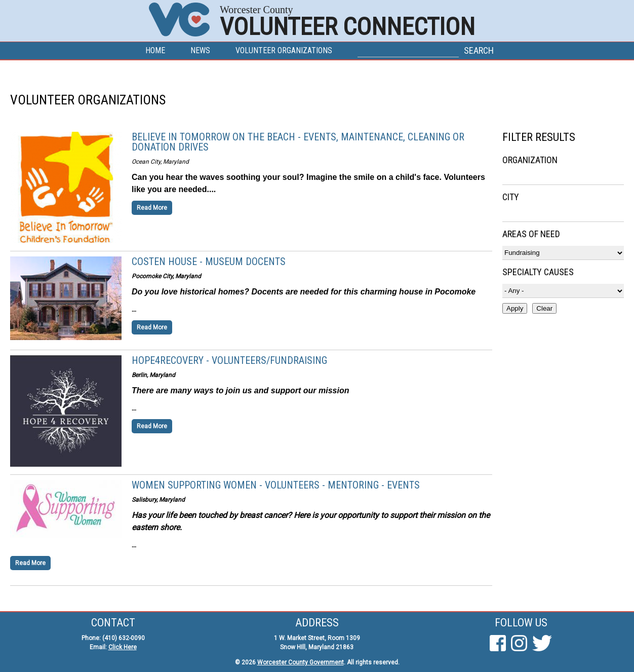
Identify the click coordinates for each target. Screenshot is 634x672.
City (511, 197)
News (200, 50)
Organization (530, 160)
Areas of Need (531, 234)
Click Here (123, 647)
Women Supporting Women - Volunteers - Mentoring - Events (276, 485)
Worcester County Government (301, 662)
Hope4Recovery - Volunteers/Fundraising (229, 360)
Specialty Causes (538, 272)
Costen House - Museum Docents (209, 262)
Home (155, 50)
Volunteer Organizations (284, 50)
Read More (152, 208)
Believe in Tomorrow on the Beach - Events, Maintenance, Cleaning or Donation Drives (298, 142)
